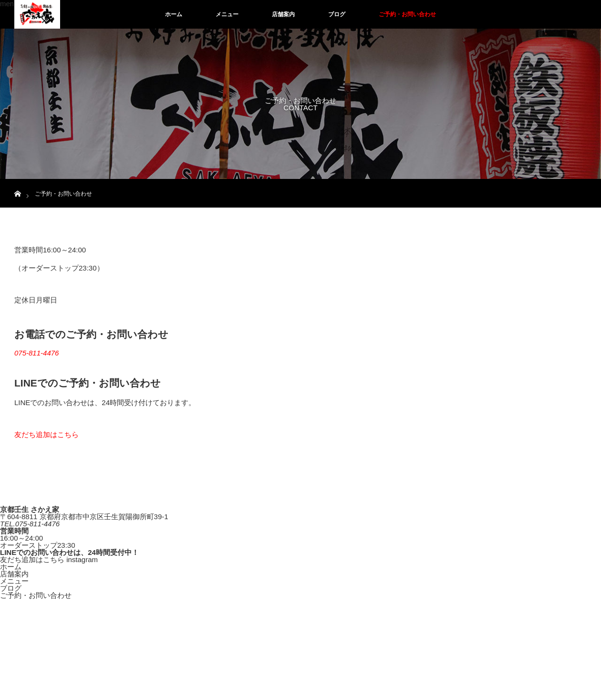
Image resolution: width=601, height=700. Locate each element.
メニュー (227, 14)
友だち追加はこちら (47, 434)
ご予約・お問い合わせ (407, 14)
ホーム (174, 14)
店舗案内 (283, 14)
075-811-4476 (36, 353)
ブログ (337, 14)
